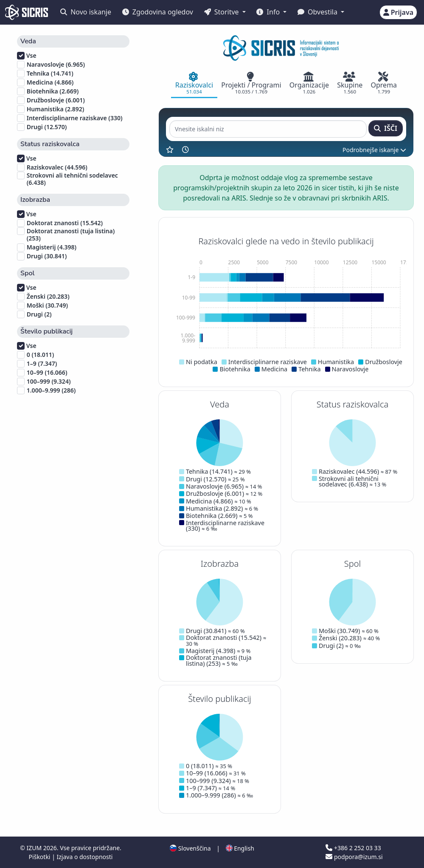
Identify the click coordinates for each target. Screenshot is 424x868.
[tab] (194, 84)
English (240, 848)
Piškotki (41, 857)
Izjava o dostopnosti (84, 857)
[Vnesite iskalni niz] (268, 129)
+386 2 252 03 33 (353, 848)
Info (269, 12)
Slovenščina (190, 848)
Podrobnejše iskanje (374, 150)
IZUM (35, 848)
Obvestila (318, 12)
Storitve (222, 12)
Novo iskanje (86, 12)
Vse (27, 56)
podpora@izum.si (354, 857)
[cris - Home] (27, 12)
